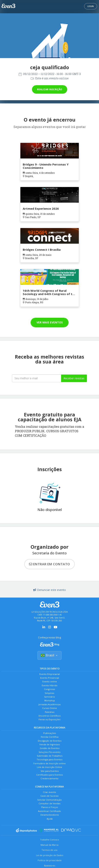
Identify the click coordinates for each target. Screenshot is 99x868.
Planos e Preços (49, 807)
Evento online (50, 681)
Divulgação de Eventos (50, 741)
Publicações (50, 733)
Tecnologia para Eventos (49, 759)
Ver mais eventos (50, 322)
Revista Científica (50, 737)
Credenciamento (49, 778)
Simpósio (49, 693)
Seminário (49, 697)
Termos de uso (49, 850)
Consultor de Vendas (49, 803)
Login (91, 6)
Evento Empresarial (50, 674)
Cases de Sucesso (49, 796)
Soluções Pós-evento (50, 752)
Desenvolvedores (50, 815)
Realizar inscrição (50, 89)
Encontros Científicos (50, 716)
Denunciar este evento (50, 590)
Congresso (50, 689)
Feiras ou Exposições (49, 719)
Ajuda (50, 819)
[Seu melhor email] (37, 378)
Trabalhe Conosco (49, 840)
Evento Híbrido (50, 685)
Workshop (50, 700)
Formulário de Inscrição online (49, 763)
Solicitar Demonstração (49, 800)
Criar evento (49, 792)
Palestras (50, 712)
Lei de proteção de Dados (50, 855)
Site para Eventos (50, 771)
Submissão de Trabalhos (50, 756)
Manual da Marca (49, 845)
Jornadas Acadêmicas (49, 704)
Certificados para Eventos (49, 775)
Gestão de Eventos (50, 748)
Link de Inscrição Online (49, 767)
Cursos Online (49, 708)
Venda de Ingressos (50, 744)
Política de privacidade (50, 860)
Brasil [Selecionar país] (49, 655)
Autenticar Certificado (49, 811)
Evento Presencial (50, 678)
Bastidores (50, 866)
